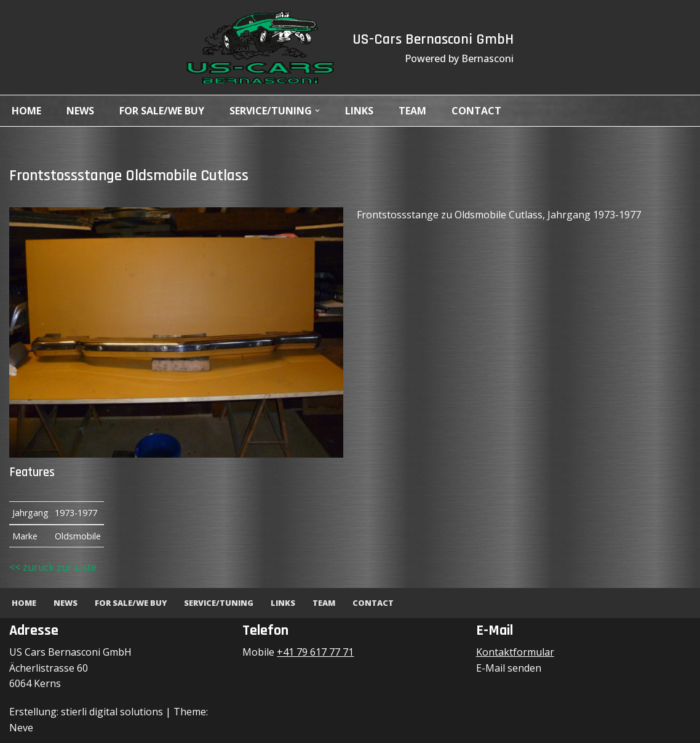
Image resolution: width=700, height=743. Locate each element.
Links (359, 111)
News (80, 111)
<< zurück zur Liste (53, 567)
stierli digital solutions (112, 712)
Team (412, 111)
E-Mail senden (509, 668)
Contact (476, 111)
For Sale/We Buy (162, 111)
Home (26, 111)
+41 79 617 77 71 (315, 652)
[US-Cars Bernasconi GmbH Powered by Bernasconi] (260, 47)
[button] (317, 111)
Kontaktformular (515, 652)
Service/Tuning (219, 603)
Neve (21, 728)
